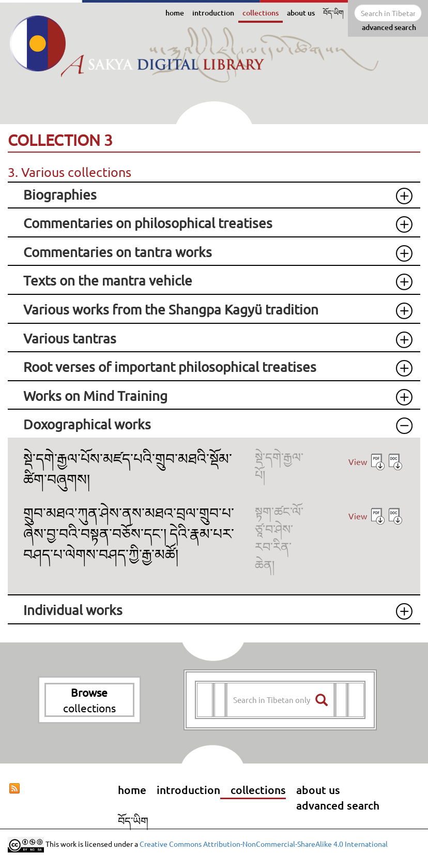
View (358, 461)
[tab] (214, 195)
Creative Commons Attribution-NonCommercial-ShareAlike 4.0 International (264, 843)
